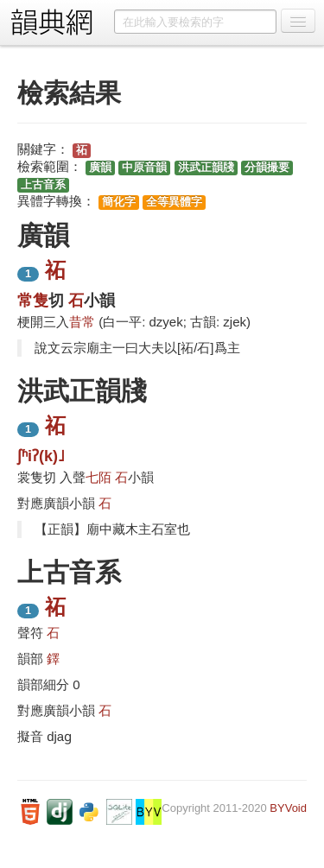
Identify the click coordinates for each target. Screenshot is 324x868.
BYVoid (288, 808)
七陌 (98, 477)
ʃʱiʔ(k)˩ (41, 456)
